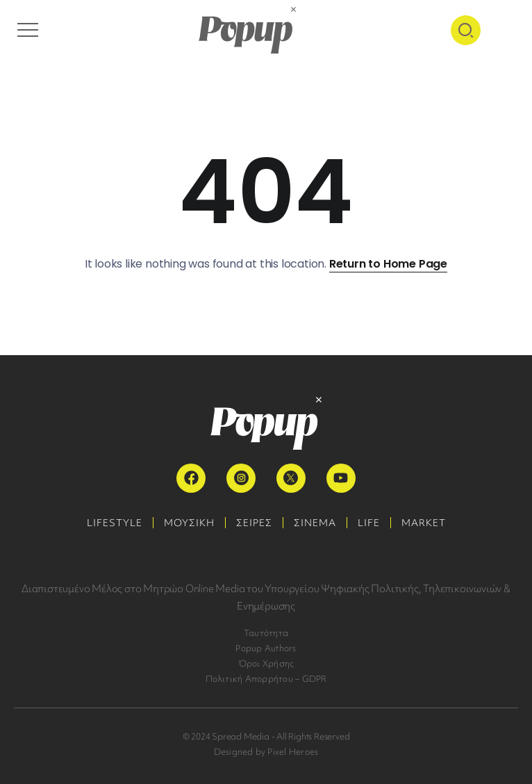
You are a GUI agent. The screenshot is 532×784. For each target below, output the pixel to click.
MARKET (424, 523)
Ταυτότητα (266, 633)
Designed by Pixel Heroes (266, 752)
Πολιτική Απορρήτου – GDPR (266, 679)
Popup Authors (266, 648)
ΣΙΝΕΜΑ (315, 523)
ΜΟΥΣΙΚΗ (189, 523)
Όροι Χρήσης (266, 663)
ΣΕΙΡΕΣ (254, 523)
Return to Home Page (388, 264)
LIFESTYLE (115, 523)
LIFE (369, 523)
